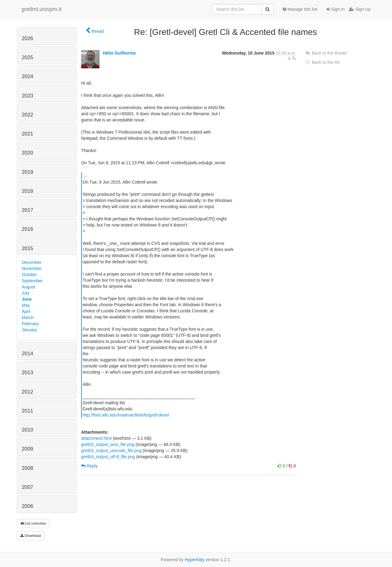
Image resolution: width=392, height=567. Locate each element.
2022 (27, 115)
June (27, 299)
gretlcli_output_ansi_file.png (108, 444)
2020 (27, 153)
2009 (27, 449)
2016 (27, 229)
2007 (27, 487)
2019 (27, 172)
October (29, 275)
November (32, 268)
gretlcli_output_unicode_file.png (111, 451)
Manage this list (300, 9)
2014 (27, 354)
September (32, 281)
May (26, 305)
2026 (27, 38)
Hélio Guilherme (119, 53)
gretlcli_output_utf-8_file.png (108, 457)
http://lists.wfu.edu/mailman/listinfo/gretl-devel (126, 415)
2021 (27, 134)
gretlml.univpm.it (41, 9)
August (28, 287)
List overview (33, 523)
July (26, 293)
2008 (27, 468)
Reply (89, 466)
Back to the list (322, 62)
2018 (27, 191)
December (32, 262)
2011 (27, 411)
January (29, 330)
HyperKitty (195, 560)
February (30, 324)
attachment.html (96, 438)
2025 (27, 57)
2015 (27, 248)
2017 (27, 210)
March (28, 318)
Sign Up (360, 9)
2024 (27, 76)
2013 (27, 373)
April (26, 311)
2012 (27, 392)
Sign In (335, 9)
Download (31, 536)
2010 (27, 430)
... (85, 175)
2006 (27, 506)
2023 (27, 96)
